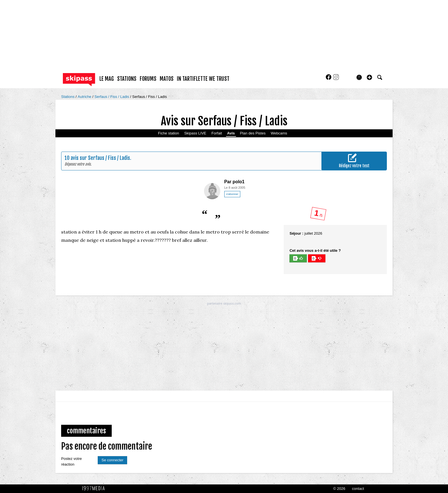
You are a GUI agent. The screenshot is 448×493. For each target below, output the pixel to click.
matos (167, 79)
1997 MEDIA (95, 488)
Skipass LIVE (195, 133)
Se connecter (112, 460)
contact (358, 489)
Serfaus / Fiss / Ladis (112, 97)
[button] (369, 77)
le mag (107, 79)
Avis (231, 133)
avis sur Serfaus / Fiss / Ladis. (101, 158)
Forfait (217, 133)
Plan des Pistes (253, 133)
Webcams (279, 133)
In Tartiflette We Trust (203, 79)
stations (127, 79)
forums (148, 79)
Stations (68, 97)
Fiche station (169, 133)
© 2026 (339, 489)
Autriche (85, 97)
